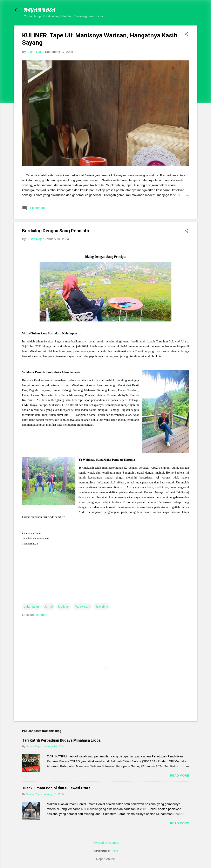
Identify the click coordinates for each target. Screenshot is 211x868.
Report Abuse (106, 859)
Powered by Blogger (105, 843)
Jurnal (49, 606)
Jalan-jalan (31, 606)
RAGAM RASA (39, 10)
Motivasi (64, 606)
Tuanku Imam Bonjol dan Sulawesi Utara (56, 788)
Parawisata (82, 606)
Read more (179, 775)
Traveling (102, 606)
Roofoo (114, 851)
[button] (186, 34)
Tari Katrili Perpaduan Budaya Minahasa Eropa (61, 740)
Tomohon (42, 615)
